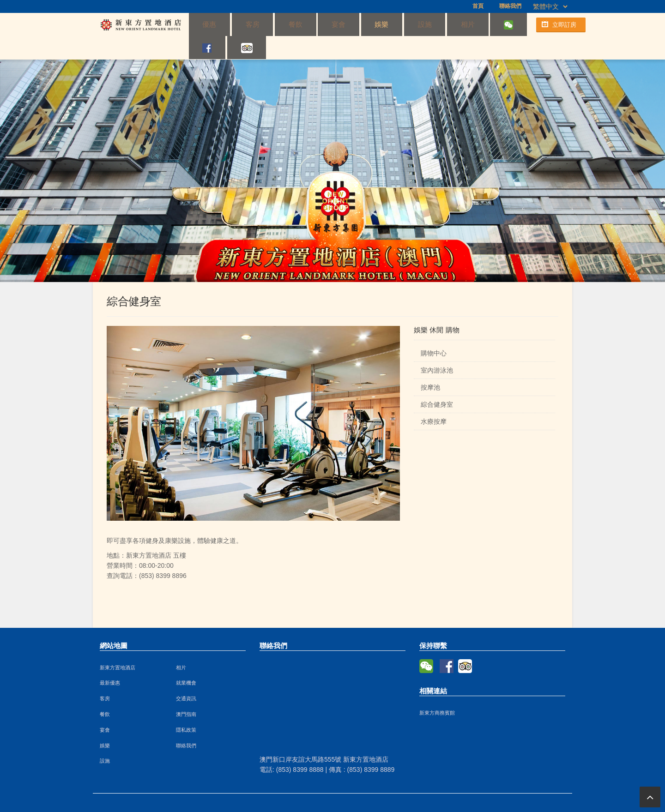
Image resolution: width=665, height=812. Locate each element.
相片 (398, 24)
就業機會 (186, 661)
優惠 (204, 24)
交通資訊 (186, 676)
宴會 (301, 24)
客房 (236, 24)
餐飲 (268, 24)
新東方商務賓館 (437, 691)
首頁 (478, 6)
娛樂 (333, 24)
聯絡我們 (510, 6)
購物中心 (434, 331)
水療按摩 (434, 399)
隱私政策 (186, 708)
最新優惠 (110, 661)
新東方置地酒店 (118, 645)
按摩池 (430, 365)
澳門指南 (186, 692)
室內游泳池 (437, 348)
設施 (365, 24)
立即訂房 (564, 25)
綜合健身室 (437, 382)
